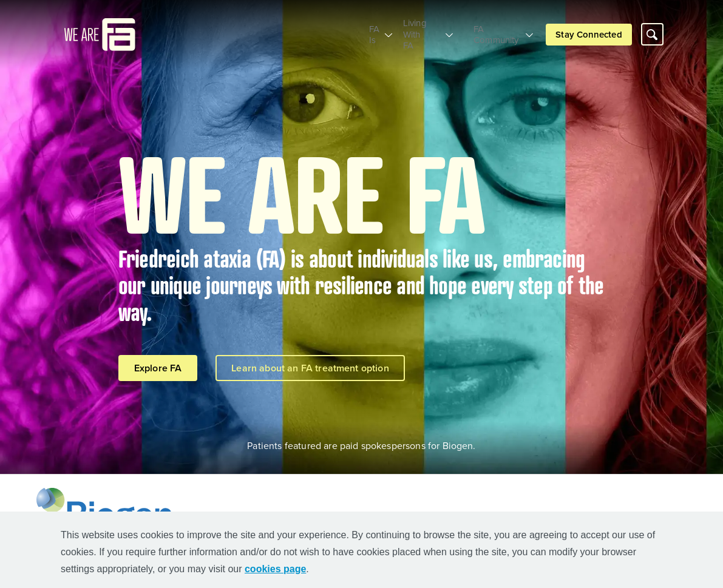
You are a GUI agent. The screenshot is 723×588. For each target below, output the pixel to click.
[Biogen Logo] (107, 510)
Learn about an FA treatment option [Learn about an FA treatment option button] (310, 368)
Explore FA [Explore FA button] (158, 368)
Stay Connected (589, 29)
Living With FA (412, 29)
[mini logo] (100, 29)
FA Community (493, 29)
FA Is (350, 29)
